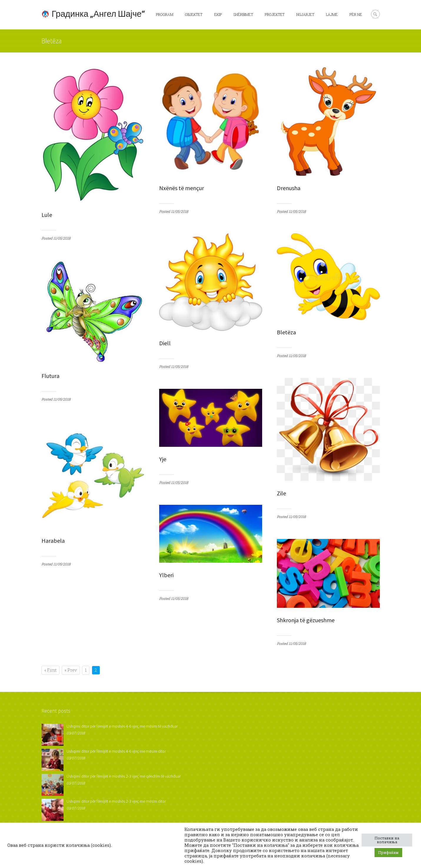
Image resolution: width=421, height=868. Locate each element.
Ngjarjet (305, 14)
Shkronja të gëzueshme (306, 620)
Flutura (50, 376)
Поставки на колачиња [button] (387, 840)
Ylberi (166, 575)
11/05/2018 (62, 238)
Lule (47, 215)
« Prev (71, 670)
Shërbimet (243, 14)
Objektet (194, 14)
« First (50, 670)
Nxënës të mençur (182, 188)
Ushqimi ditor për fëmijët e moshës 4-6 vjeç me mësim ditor (116, 751)
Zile (281, 493)
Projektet (275, 14)
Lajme (332, 14)
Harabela (53, 541)
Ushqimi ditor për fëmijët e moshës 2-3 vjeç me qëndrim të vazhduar (124, 776)
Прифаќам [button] (388, 852)
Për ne (356, 14)
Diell (165, 343)
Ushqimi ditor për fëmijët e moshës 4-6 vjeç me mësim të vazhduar (122, 726)
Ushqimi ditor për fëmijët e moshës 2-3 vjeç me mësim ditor (116, 801)
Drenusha (289, 188)
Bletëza (286, 332)
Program (165, 14)
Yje (163, 459)
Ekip (218, 14)
